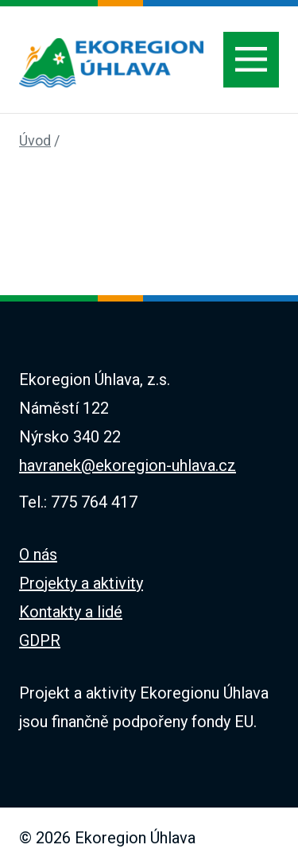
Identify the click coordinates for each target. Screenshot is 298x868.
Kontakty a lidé (71, 612)
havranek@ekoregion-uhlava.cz (128, 465)
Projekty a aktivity (81, 583)
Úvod (35, 140)
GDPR (40, 640)
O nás (38, 555)
